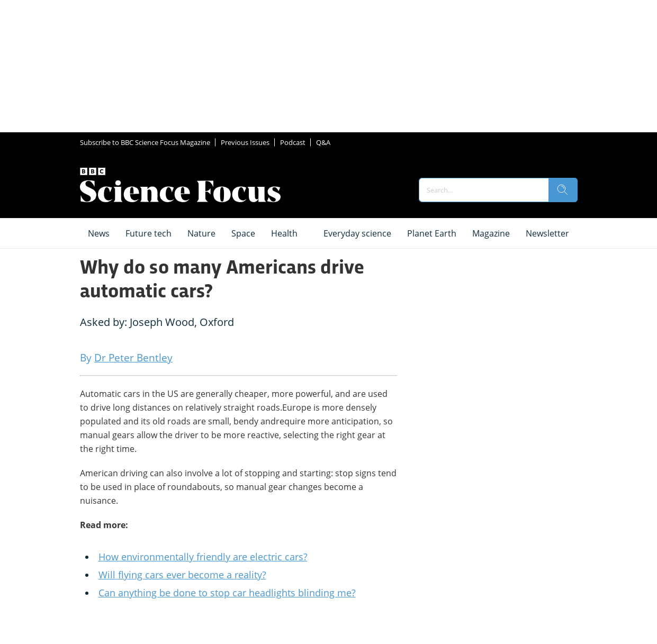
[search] (563, 190)
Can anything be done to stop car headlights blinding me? (227, 593)
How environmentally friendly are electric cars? (203, 557)
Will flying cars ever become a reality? (182, 575)
